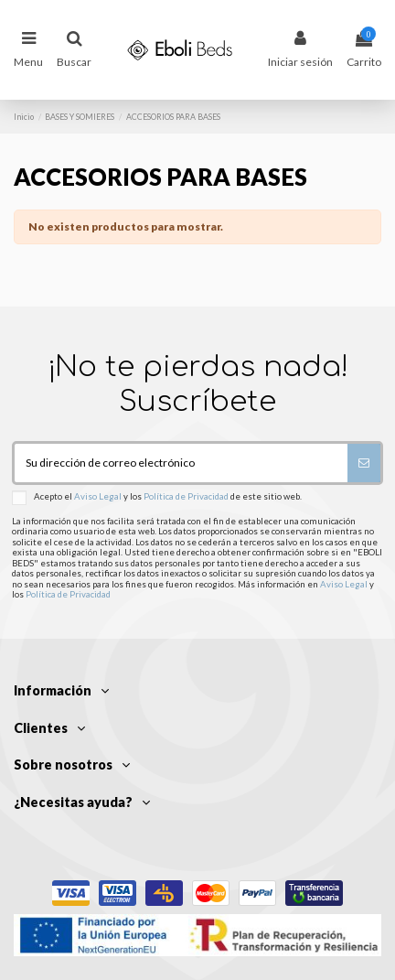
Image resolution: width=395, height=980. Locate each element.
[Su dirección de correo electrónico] (181, 463)
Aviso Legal (98, 497)
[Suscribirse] (364, 463)
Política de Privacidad (186, 497)
